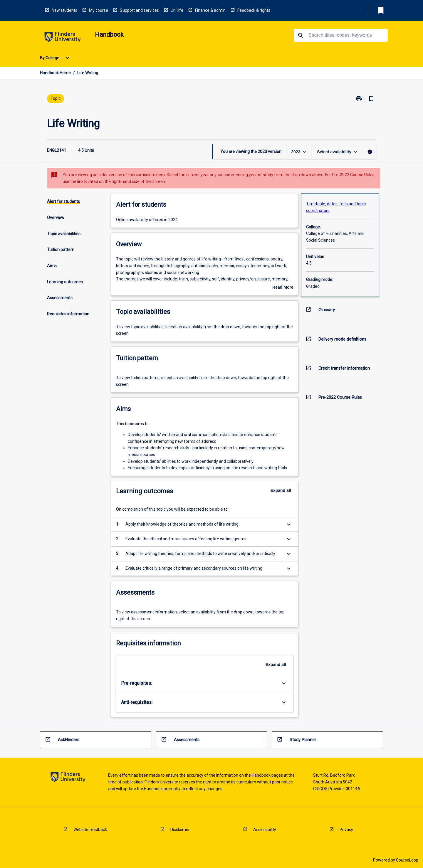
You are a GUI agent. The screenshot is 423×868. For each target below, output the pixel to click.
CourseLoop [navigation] (407, 860)
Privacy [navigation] (346, 830)
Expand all (281, 490)
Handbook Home (55, 73)
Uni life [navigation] (177, 10)
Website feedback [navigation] (90, 830)
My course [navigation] (99, 10)
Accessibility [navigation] (265, 830)
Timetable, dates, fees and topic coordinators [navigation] (336, 207)
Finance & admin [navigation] (210, 10)
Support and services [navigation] (139, 10)
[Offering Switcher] (338, 152)
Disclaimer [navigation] (180, 830)
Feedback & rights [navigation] (254, 10)
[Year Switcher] (299, 152)
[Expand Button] (289, 524)
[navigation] (63, 38)
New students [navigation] (64, 10)
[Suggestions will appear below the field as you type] (341, 35)
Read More (283, 288)
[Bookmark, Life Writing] (371, 99)
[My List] (381, 10)
